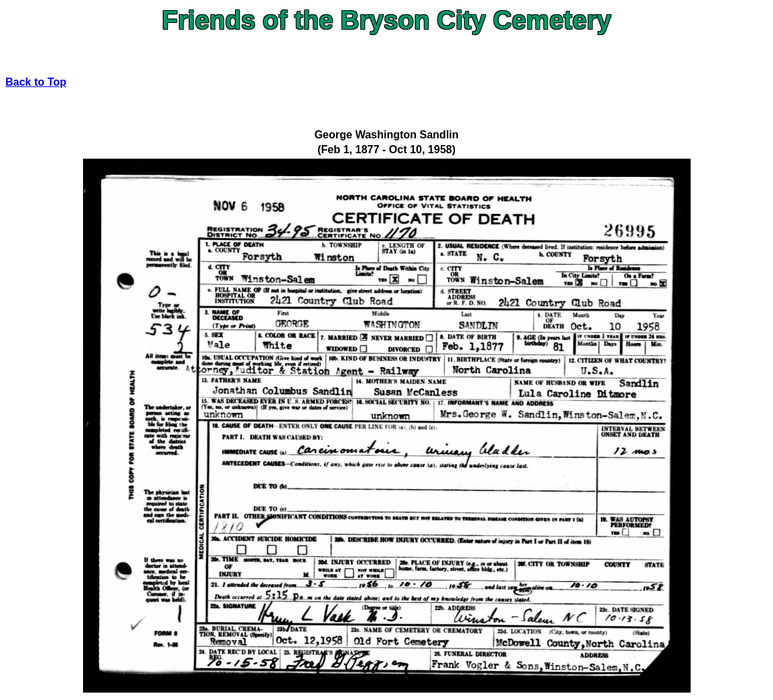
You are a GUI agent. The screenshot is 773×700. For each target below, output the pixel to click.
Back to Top (36, 82)
